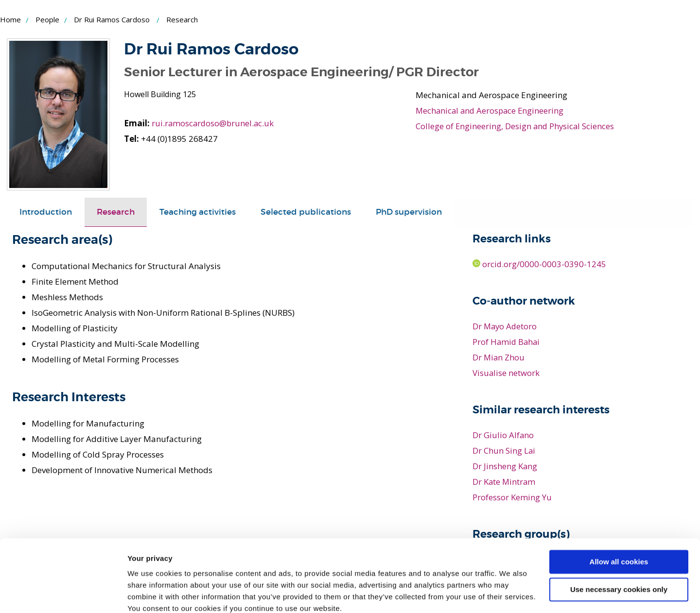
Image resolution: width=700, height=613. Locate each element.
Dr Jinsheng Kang (505, 466)
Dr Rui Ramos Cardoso (112, 19)
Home (10, 19)
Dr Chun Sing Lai (504, 450)
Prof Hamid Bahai (507, 342)
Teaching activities (198, 212)
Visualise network (506, 373)
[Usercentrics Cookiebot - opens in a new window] (63, 594)
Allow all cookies (619, 520)
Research (116, 212)
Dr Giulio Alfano (503, 434)
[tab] (46, 212)
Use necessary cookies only (619, 548)
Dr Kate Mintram (505, 481)
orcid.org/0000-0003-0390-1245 (540, 264)
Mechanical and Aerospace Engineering (491, 111)
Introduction (46, 212)
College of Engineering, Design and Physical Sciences (516, 126)
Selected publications (306, 212)
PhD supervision (409, 212)
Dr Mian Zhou (499, 357)
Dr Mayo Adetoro (506, 326)
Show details (150, 594)
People (47, 19)
